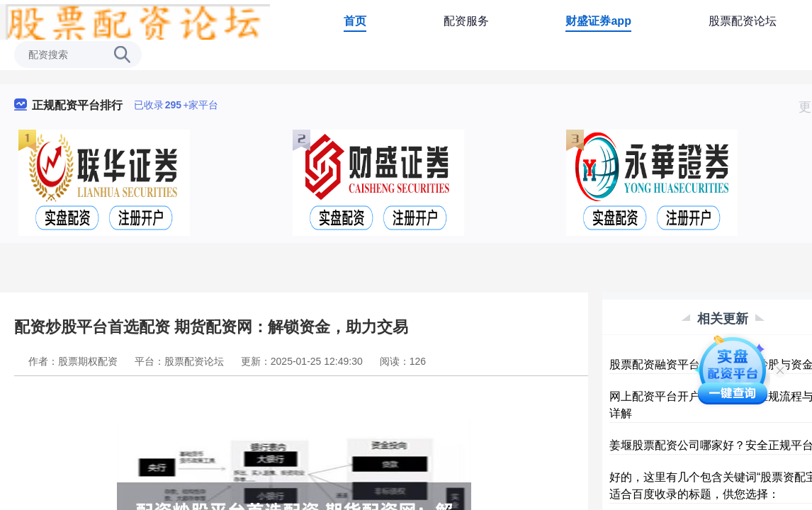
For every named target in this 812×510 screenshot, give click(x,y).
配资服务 (466, 21)
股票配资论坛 (743, 21)
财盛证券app (598, 21)
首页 (355, 21)
